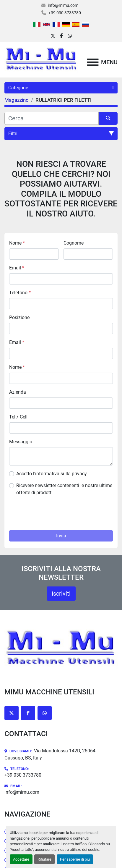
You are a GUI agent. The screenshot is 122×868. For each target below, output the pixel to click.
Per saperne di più (75, 859)
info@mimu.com (63, 5)
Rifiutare (44, 859)
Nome (17, 243)
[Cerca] (52, 118)
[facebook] (61, 36)
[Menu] (93, 62)
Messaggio (21, 442)
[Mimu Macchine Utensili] (61, 649)
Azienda (18, 392)
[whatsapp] (70, 36)
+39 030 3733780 (65, 13)
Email (17, 268)
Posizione (19, 317)
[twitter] (53, 36)
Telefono (20, 293)
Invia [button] (61, 536)
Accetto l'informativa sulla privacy (52, 474)
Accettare (21, 859)
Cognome (74, 243)
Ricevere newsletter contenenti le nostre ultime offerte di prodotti (64, 489)
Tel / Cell (18, 417)
